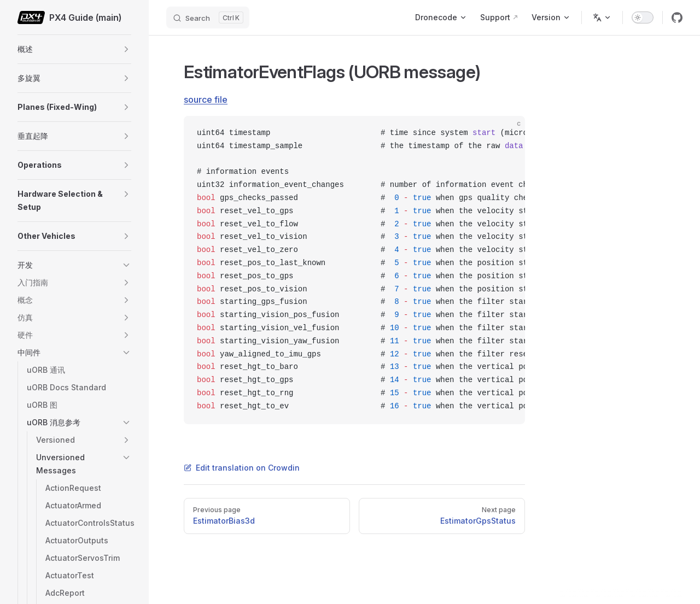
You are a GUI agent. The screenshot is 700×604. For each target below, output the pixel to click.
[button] (126, 49)
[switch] (643, 17)
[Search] (208, 17)
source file (206, 99)
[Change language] (602, 17)
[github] (677, 17)
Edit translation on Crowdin (242, 468)
